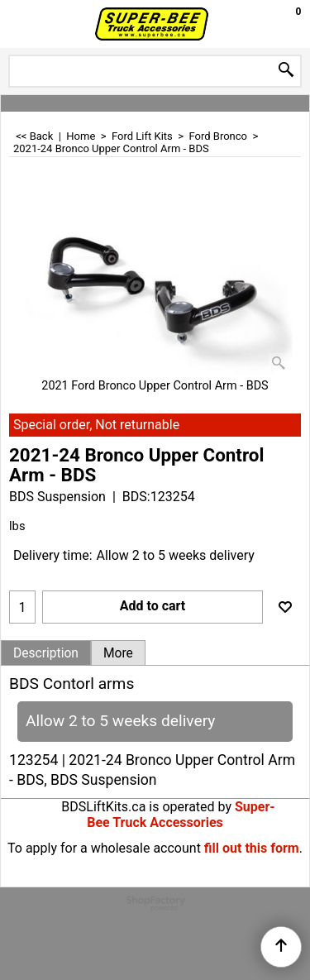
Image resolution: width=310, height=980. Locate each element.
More (118, 653)
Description (46, 653)
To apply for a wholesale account (104, 848)
